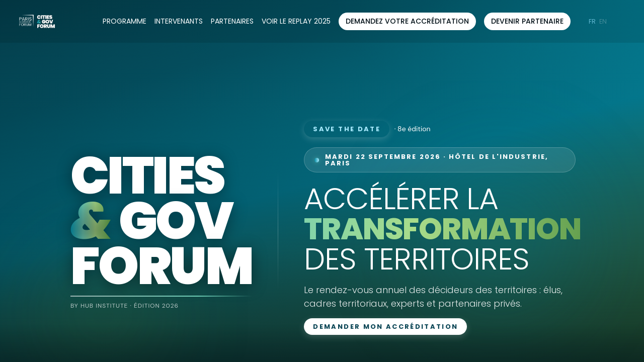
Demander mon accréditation (385, 327)
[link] (125, 22)
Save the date (346, 129)
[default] (296, 22)
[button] (407, 21)
